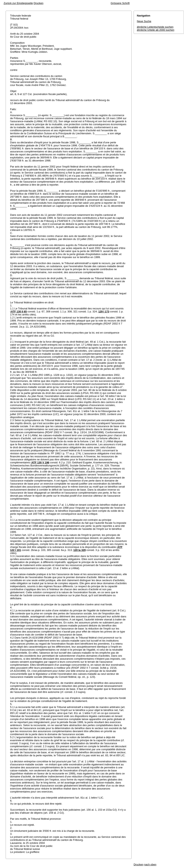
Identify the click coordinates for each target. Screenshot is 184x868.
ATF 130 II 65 (19, 312)
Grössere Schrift (120, 3)
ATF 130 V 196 (40, 462)
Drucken (38, 3)
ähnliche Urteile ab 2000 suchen (156, 30)
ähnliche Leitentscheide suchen (155, 27)
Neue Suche (144, 21)
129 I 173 (104, 312)
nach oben (150, 864)
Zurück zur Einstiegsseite (18, 3)
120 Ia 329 (80, 550)
